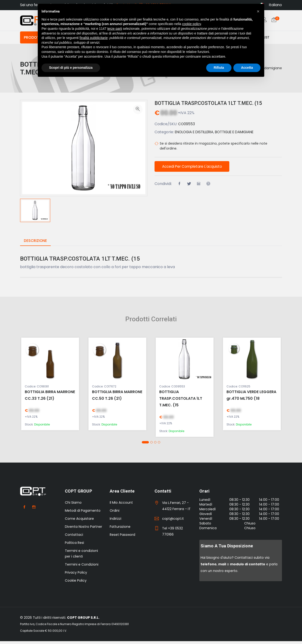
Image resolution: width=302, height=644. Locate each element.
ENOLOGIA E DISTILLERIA (197, 135)
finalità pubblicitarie (94, 38)
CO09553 (187, 127)
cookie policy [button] (191, 24)
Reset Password (122, 537)
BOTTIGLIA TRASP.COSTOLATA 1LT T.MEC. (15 (214, 106)
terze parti (115, 29)
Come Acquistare (79, 521)
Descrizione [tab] (36, 244)
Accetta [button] (247, 68)
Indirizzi (115, 521)
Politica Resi (74, 545)
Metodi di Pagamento (83, 513)
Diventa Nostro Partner (84, 529)
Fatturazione (120, 529)
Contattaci (74, 537)
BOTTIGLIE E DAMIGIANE (242, 135)
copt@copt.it (173, 521)
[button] (145, 445)
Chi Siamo (73, 505)
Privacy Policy (76, 575)
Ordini (115, 513)
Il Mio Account (121, 505)
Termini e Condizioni (82, 567)
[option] (35, 213)
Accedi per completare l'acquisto (195, 170)
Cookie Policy (76, 583)
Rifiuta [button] (219, 68)
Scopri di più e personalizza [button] (71, 68)
